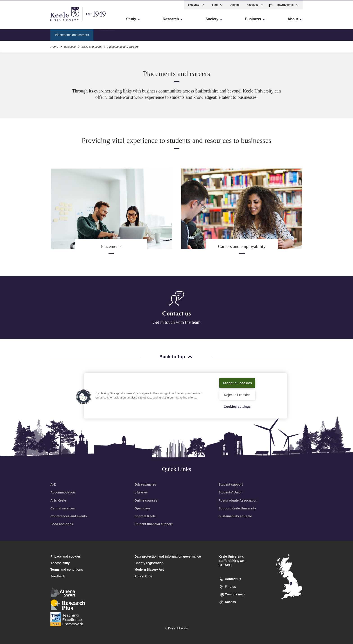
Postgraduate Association (238, 500)
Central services (63, 508)
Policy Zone (143, 576)
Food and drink (62, 524)
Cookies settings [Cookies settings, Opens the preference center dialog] (237, 406)
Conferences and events (69, 516)
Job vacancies (145, 484)
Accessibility (17, 23)
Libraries (141, 492)
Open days (143, 508)
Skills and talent (92, 46)
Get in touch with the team (177, 322)
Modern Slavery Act (149, 570)
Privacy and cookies (66, 556)
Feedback (58, 576)
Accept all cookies (237, 383)
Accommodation (63, 492)
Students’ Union (231, 492)
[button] (271, 4)
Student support (231, 484)
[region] (186, 395)
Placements (107, 34)
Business (70, 46)
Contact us (176, 313)
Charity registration (149, 563)
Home (54, 46)
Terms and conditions (67, 570)
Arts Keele (58, 500)
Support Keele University (237, 508)
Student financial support (153, 524)
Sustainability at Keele (235, 516)
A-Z (53, 484)
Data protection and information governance (168, 556)
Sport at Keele (145, 516)
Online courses (146, 500)
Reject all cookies (237, 395)
